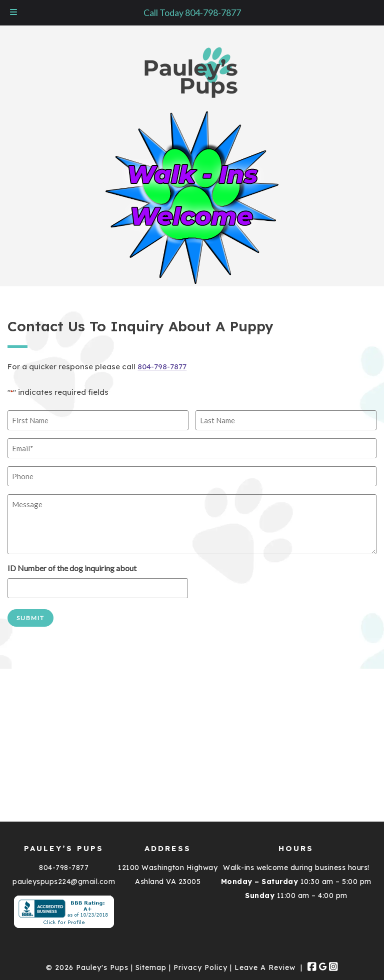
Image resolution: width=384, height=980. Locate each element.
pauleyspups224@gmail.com (64, 882)
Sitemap (151, 968)
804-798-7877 (162, 367)
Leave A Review (265, 968)
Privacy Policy (200, 968)
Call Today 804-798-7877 (192, 12)
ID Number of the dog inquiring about (72, 568)
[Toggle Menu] (13, 13)
